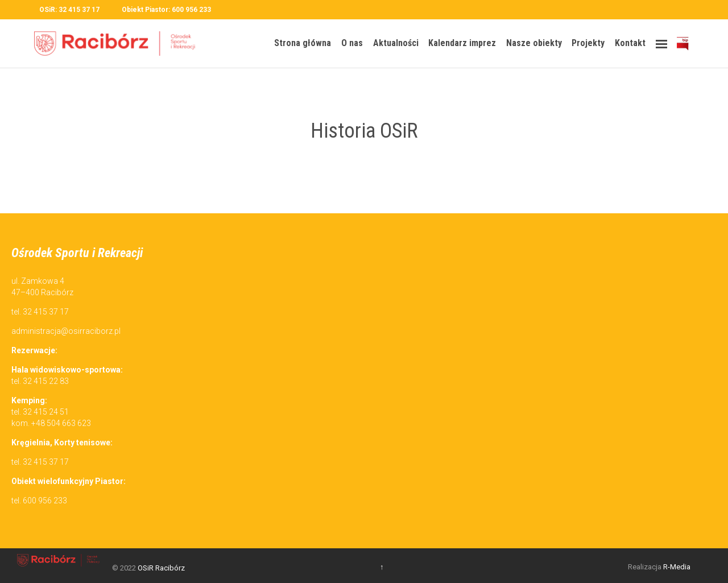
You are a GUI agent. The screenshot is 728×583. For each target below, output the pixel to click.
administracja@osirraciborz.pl (66, 331)
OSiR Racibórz (161, 568)
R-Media (677, 567)
